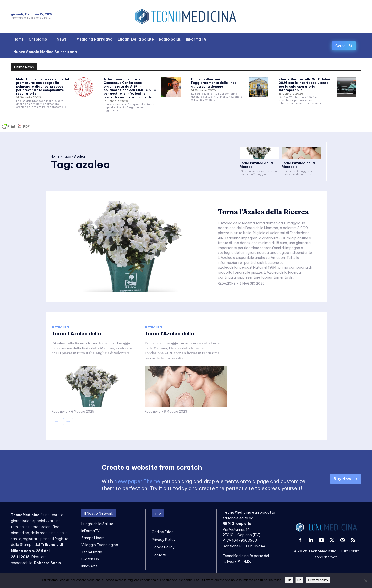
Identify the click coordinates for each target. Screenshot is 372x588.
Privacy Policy (164, 540)
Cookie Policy (163, 547)
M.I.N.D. (244, 562)
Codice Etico (163, 532)
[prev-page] (57, 422)
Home (55, 156)
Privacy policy (318, 580)
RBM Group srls (237, 524)
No (300, 580)
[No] (366, 581)
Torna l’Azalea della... (79, 334)
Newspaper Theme (137, 481)
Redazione (227, 283)
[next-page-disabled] (68, 422)
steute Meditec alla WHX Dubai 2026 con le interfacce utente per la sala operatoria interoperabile (305, 85)
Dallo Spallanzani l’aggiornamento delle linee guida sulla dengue (214, 83)
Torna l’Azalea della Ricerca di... (298, 165)
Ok (289, 580)
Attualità (60, 327)
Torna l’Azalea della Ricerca (263, 212)
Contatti (159, 555)
